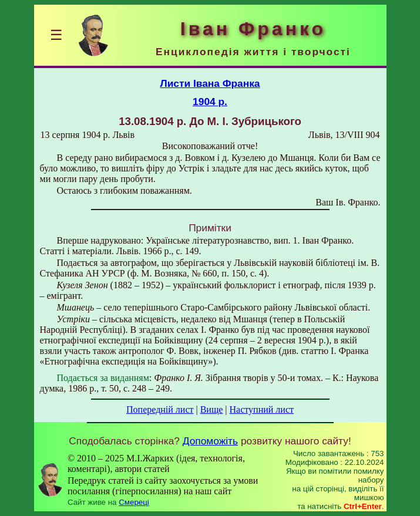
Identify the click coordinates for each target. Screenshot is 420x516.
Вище (212, 409)
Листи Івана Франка (210, 83)
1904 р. (210, 102)
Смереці (134, 502)
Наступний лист (262, 409)
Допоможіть (210, 441)
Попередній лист (160, 409)
